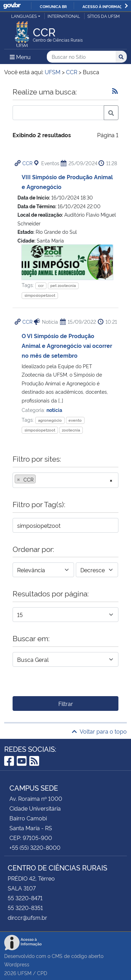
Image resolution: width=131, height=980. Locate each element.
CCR (27, 163)
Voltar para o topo (99, 731)
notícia (54, 410)
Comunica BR (53, 6)
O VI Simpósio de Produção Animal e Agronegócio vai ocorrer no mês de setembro (67, 345)
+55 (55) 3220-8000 (35, 847)
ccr (41, 285)
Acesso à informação (105, 6)
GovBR (12, 6)
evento (75, 420)
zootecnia (71, 430)
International (64, 16)
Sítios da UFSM (104, 16)
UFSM (24, 973)
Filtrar (66, 703)
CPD (42, 973)
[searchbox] (39, 479)
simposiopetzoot (40, 295)
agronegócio (50, 420)
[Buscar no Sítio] (81, 57)
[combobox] (65, 480)
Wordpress (17, 964)
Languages (24, 16)
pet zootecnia (63, 285)
